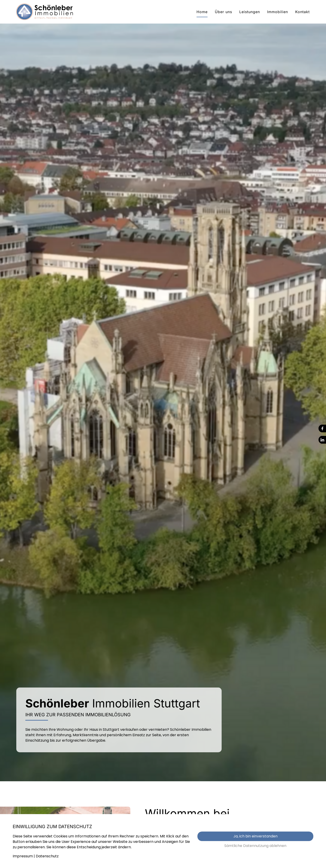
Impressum (23, 856)
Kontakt (302, 12)
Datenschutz (47, 856)
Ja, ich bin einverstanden (255, 836)
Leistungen (250, 12)
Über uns (223, 12)
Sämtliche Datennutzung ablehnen (255, 846)
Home (202, 12)
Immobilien (278, 12)
